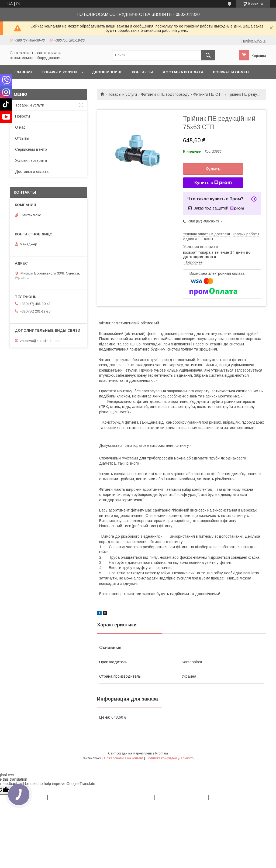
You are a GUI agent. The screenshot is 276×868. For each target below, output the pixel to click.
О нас (20, 127)
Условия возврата (31, 160)
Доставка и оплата (183, 72)
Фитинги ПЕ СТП (208, 94)
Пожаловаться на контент (124, 758)
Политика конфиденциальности (170, 758)
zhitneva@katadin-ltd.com (41, 340)
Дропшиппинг (107, 72)
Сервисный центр (31, 149)
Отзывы (22, 138)
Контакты (142, 72)
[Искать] (208, 55)
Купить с (213, 183)
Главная (23, 72)
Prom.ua (162, 753)
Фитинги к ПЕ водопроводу (165, 94)
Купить (213, 169)
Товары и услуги (59, 72)
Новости (23, 116)
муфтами (130, 458)
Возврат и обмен (231, 72)
